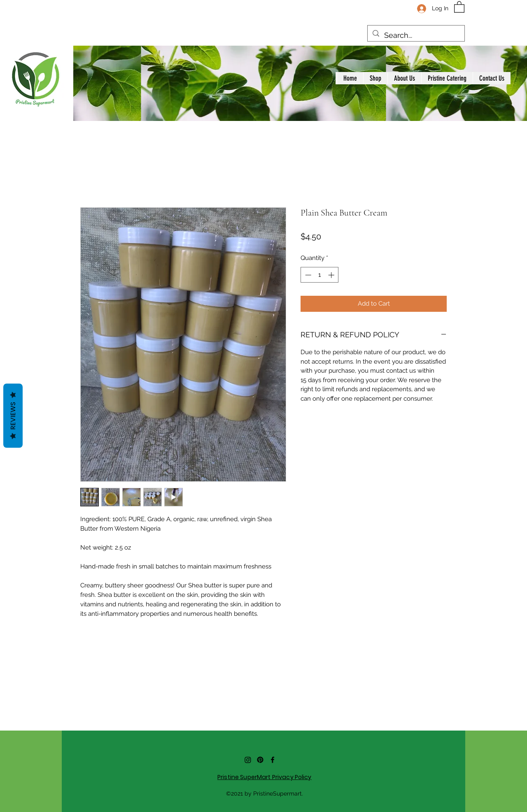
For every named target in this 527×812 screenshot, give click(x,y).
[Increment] (332, 275)
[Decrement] (307, 275)
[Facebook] (273, 760)
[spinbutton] (320, 275)
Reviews (13, 416)
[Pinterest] (260, 760)
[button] (459, 7)
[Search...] (416, 35)
